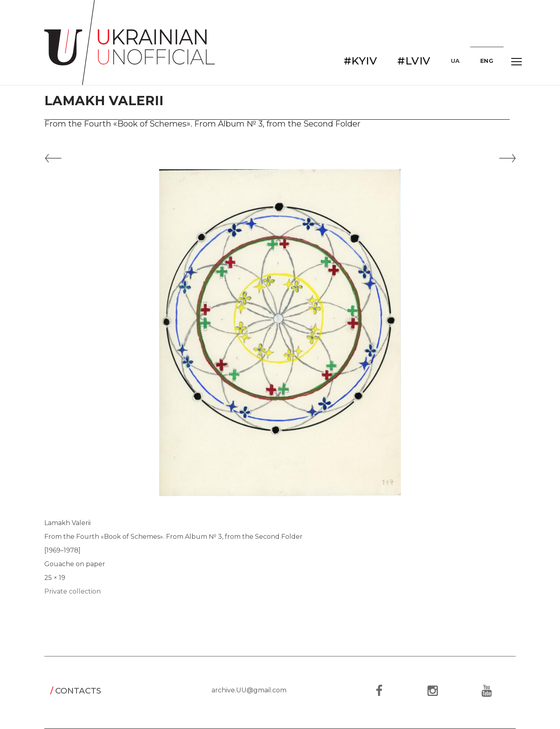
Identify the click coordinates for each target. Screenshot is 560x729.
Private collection (73, 591)
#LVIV (414, 61)
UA (455, 61)
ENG (487, 61)
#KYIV (361, 61)
